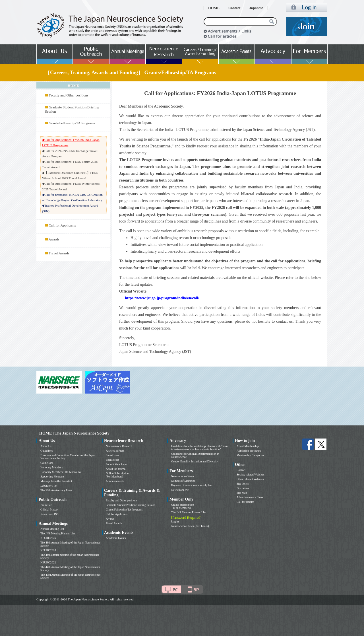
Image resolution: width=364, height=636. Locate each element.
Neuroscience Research (119, 446)
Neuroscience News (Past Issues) (190, 526)
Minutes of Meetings (183, 481)
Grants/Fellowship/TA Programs (72, 123)
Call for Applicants (62, 225)
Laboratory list (49, 486)
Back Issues (113, 460)
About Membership (248, 446)
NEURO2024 (48, 550)
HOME (214, 8)
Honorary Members (52, 467)
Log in (175, 521)
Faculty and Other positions (69, 95)
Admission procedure (249, 451)
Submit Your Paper (117, 464)
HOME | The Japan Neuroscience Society (74, 433)
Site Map (242, 493)
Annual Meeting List (52, 529)
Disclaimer (243, 488)
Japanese (256, 8)
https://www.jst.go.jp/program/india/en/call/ (162, 298)
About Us (46, 446)
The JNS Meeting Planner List (58, 533)
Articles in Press (115, 451)
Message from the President (56, 481)
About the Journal (116, 469)
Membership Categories (250, 455)
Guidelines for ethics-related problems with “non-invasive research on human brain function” (199, 448)
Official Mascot (49, 510)
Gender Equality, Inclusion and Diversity (195, 461)
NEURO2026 (48, 538)
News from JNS (49, 514)
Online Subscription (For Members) (117, 475)
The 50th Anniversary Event (56, 490)
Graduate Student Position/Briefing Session (131, 505)
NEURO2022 (48, 562)
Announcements (115, 481)
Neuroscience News (183, 476)
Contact (234, 8)
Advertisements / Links (250, 497)
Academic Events (116, 538)
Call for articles (245, 502)
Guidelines (46, 451)
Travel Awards (59, 253)
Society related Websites (251, 475)
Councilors (47, 463)
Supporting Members (52, 477)
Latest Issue (113, 455)
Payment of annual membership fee (191, 485)
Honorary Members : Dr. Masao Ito (61, 472)
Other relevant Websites (250, 479)
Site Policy (243, 484)
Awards (54, 239)
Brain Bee (46, 505)
